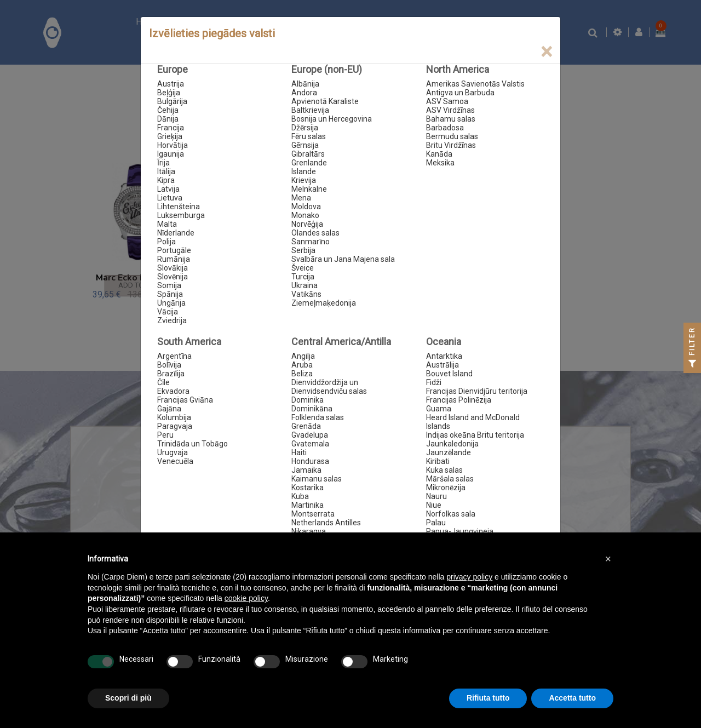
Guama (439, 409)
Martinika (308, 505)
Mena (301, 198)
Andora (304, 93)
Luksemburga (181, 215)
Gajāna (169, 409)
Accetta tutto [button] (572, 698)
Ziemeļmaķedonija (324, 303)
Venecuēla (175, 461)
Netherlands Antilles (326, 523)
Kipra (166, 180)
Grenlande (309, 163)
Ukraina (304, 285)
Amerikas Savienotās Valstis (475, 84)
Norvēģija (307, 224)
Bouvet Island (449, 374)
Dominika (308, 400)
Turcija (303, 277)
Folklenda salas (318, 417)
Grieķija (170, 136)
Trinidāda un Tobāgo (193, 444)
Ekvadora (173, 391)
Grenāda (306, 426)
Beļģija (169, 93)
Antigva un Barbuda (460, 93)
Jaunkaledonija (452, 444)
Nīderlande (176, 233)
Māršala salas (450, 479)
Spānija (170, 294)
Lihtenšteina (179, 207)
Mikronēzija (446, 488)
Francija (171, 128)
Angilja (303, 356)
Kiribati (438, 461)
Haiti (299, 452)
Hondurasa (310, 461)
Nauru (436, 496)
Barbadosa (445, 128)
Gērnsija (305, 145)
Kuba (300, 496)
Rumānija (174, 259)
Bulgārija (172, 101)
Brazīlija (171, 374)
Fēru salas (309, 136)
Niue (434, 505)
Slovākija (173, 268)
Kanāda (439, 154)
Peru (165, 435)
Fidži (434, 382)
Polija (166, 242)
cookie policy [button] (246, 598)
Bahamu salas (451, 119)
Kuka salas (444, 470)
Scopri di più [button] (128, 698)
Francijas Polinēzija (459, 400)
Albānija (305, 84)
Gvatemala (310, 444)
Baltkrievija (310, 110)
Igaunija (171, 154)
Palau (436, 523)
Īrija (163, 163)
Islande (304, 171)
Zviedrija (172, 320)
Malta (167, 224)
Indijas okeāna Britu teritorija (475, 435)
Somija (169, 285)
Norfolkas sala (451, 514)
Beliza (302, 374)
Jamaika (306, 470)
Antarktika (444, 356)
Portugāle (174, 250)
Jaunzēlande (449, 452)
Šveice (303, 268)
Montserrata (313, 514)
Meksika (440, 163)
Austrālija (443, 365)
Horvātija (173, 145)
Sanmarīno (311, 242)
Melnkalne (309, 189)
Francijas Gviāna (185, 400)
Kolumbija (174, 417)
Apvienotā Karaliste (325, 101)
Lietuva (170, 198)
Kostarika (308, 488)
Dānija (168, 119)
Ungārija (171, 303)
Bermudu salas (452, 136)
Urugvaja (173, 452)
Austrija (171, 84)
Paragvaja (175, 426)
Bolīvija (169, 365)
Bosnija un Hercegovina (332, 119)
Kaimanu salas (317, 479)
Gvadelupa (310, 435)
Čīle (163, 382)
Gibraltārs (308, 154)
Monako (305, 215)
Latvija (168, 189)
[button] (608, 559)
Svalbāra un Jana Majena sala (343, 259)
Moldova (306, 207)
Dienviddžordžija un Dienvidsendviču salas (329, 387)
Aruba (302, 365)
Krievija (304, 180)
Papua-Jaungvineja (460, 531)
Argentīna (174, 356)
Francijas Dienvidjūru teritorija (477, 391)
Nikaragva (309, 531)
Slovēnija (173, 277)
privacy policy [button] (469, 577)
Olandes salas (315, 233)
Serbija (303, 250)
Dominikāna (312, 409)
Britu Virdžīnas (451, 145)
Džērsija (305, 128)
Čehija (168, 110)
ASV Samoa (447, 101)
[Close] (546, 52)
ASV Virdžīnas (450, 110)
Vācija (168, 312)
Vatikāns (306, 294)
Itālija (166, 171)
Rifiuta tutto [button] (488, 698)
